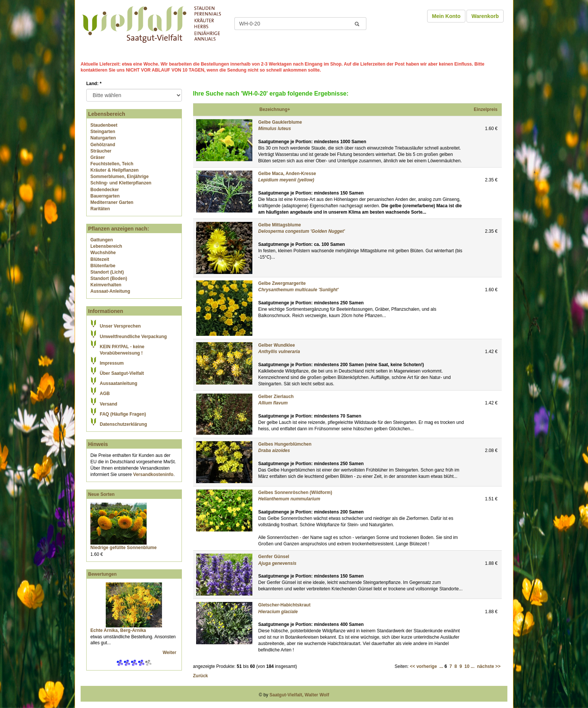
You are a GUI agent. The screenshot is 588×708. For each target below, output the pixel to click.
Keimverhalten (106, 285)
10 (467, 666)
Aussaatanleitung (118, 383)
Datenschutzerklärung (123, 424)
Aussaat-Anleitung (110, 291)
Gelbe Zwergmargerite (282, 283)
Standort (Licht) (107, 272)
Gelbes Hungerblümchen (285, 444)
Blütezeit (100, 259)
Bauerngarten (105, 196)
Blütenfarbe (103, 266)
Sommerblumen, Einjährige (119, 177)
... (441, 666)
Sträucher (101, 151)
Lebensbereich (106, 246)
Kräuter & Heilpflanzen (115, 170)
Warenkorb (485, 16)
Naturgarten (103, 138)
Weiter (170, 653)
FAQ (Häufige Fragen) (123, 414)
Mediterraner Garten (112, 202)
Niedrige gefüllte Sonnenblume (124, 548)
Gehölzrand (103, 145)
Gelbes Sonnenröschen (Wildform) (295, 492)
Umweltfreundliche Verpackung (133, 337)
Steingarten (103, 132)
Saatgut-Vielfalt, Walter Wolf (299, 695)
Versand (109, 404)
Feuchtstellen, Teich (112, 164)
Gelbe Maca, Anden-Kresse (287, 174)
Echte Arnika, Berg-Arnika (118, 630)
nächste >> (489, 666)
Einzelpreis (485, 109)
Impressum (112, 363)
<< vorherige (423, 666)
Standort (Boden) (109, 278)
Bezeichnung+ (275, 109)
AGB (105, 394)
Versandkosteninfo (153, 474)
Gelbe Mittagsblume (280, 225)
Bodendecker (105, 190)
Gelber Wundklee (277, 345)
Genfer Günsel (274, 557)
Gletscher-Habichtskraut (284, 605)
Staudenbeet (104, 125)
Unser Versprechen (120, 326)
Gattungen (102, 240)
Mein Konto (446, 16)
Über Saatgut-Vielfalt (122, 373)
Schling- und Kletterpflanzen (121, 183)
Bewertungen (102, 574)
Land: (94, 84)
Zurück (201, 676)
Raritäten (100, 209)
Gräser (98, 157)
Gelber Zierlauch (276, 397)
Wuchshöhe (103, 253)
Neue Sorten (101, 494)
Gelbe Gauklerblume (280, 122)
